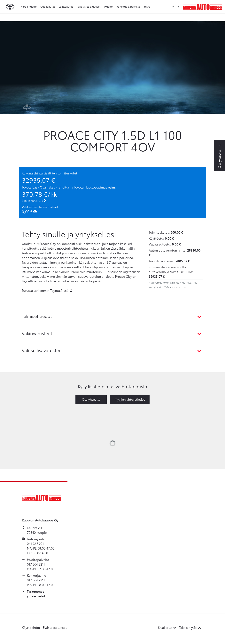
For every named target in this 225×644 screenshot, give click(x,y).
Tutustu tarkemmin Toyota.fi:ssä (45, 290)
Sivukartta (168, 627)
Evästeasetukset (55, 627)
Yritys (147, 6)
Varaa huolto (29, 6)
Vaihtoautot (66, 6)
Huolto (109, 6)
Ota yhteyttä (91, 399)
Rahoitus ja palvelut (128, 6)
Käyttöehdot (31, 627)
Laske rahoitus (34, 200)
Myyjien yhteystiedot (130, 399)
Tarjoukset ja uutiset (89, 6)
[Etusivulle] (203, 7)
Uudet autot (48, 6)
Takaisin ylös (190, 627)
